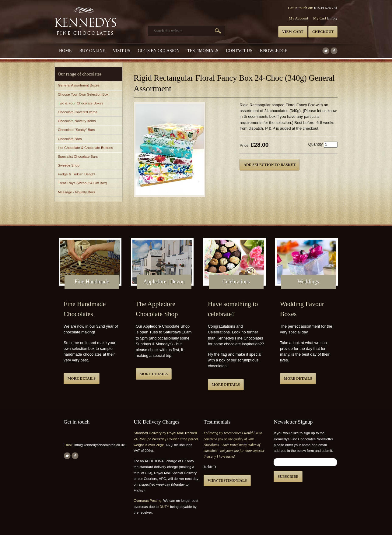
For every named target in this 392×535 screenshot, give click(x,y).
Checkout (323, 32)
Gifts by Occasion (159, 51)
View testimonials (227, 480)
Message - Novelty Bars (76, 192)
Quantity (316, 144)
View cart (293, 32)
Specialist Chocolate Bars (78, 157)
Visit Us (122, 51)
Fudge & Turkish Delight (77, 174)
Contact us (239, 51)
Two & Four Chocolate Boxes (80, 103)
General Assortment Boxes (79, 85)
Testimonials (203, 51)
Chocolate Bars (70, 139)
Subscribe (288, 477)
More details (82, 378)
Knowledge (274, 51)
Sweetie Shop (69, 165)
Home (65, 51)
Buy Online (92, 51)
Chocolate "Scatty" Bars (76, 130)
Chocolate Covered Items (78, 112)
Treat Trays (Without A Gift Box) (82, 183)
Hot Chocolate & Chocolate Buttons (85, 148)
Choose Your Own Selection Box (83, 94)
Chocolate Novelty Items (77, 121)
